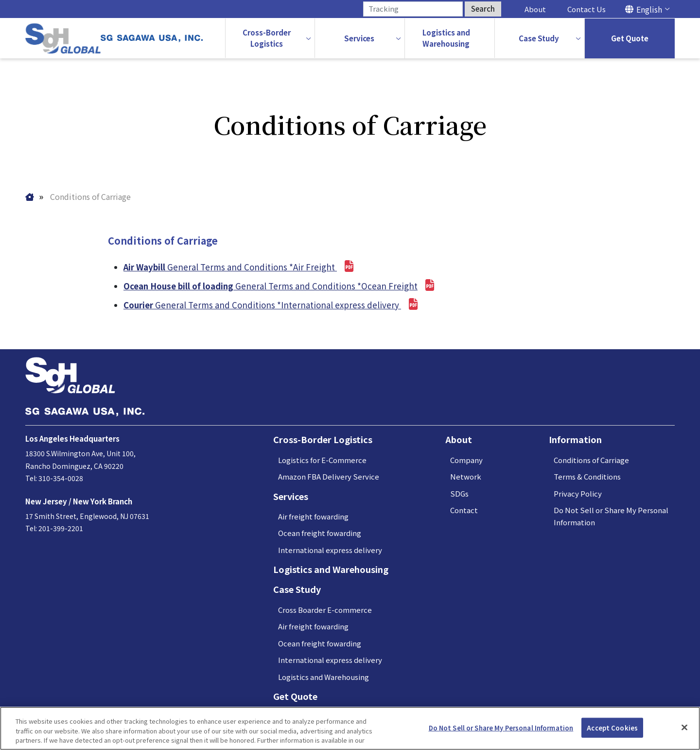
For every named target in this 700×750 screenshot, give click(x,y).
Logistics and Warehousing (331, 570)
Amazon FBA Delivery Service (329, 477)
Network (466, 477)
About (535, 9)
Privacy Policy (578, 494)
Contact (464, 510)
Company (466, 460)
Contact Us (586, 9)
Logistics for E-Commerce (322, 460)
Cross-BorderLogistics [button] (267, 38)
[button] (360, 39)
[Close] (684, 727)
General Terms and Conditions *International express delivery (271, 305)
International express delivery (330, 550)
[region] (350, 728)
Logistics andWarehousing (446, 38)
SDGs (459, 494)
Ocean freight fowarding (320, 533)
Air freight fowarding (313, 517)
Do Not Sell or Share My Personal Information (501, 727)
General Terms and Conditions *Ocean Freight (280, 286)
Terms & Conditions (587, 477)
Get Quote (630, 38)
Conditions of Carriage (591, 460)
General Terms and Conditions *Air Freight (239, 267)
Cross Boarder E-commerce (325, 610)
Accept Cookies (612, 727)
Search (483, 9)
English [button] (649, 9)
